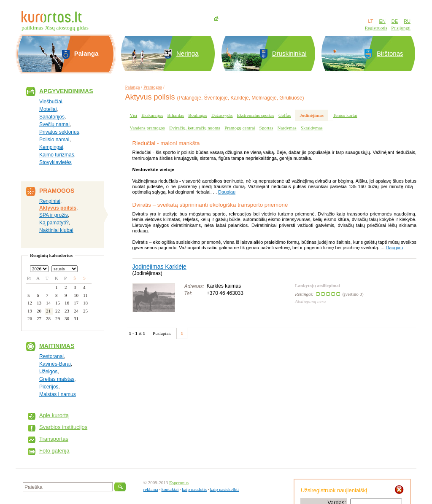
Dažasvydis (222, 115)
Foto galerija (54, 451)
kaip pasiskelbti (224, 489)
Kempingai (51, 147)
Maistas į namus (58, 394)
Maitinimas (57, 346)
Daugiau (227, 192)
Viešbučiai (51, 102)
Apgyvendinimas (66, 91)
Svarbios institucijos (63, 427)
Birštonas (390, 53)
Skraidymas (312, 128)
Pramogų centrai (240, 128)
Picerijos (49, 387)
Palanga (133, 87)
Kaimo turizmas (57, 155)
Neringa (188, 53)
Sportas (266, 128)
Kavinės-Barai (55, 364)
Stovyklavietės (55, 162)
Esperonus (179, 482)
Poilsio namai (54, 140)
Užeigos (48, 372)
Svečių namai (54, 124)
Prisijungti (401, 28)
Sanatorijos (52, 117)
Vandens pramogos (147, 128)
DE (395, 21)
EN (382, 21)
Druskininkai (289, 53)
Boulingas (198, 115)
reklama (151, 489)
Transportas (54, 439)
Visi (134, 115)
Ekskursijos (152, 115)
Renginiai (50, 201)
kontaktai (170, 489)
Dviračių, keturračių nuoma (195, 128)
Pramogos (153, 87)
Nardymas (287, 128)
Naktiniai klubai (56, 230)
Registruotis (376, 28)
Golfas (285, 115)
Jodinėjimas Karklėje (159, 267)
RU (407, 21)
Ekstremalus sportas (256, 115)
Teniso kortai (345, 115)
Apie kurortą (54, 415)
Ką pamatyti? (54, 223)
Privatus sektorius (59, 132)
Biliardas (176, 115)
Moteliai (48, 109)
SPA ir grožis (54, 215)
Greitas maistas (57, 379)
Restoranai (51, 356)
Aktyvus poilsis (58, 208)
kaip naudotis (194, 489)
